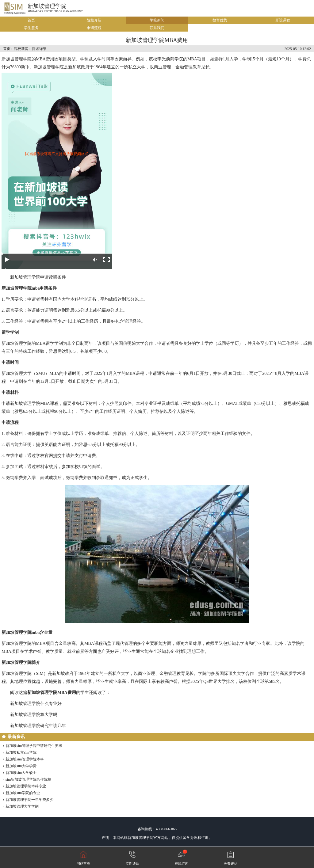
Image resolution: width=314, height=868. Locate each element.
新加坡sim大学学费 (21, 766)
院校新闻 (21, 49)
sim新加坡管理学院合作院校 (28, 779)
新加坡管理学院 (47, 6)
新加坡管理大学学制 (22, 806)
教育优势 (220, 20)
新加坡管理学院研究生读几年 (38, 726)
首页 (31, 20)
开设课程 (283, 20)
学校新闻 (157, 20)
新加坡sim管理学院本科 (25, 759)
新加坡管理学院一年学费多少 (29, 800)
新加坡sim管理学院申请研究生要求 (34, 746)
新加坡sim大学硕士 (21, 773)
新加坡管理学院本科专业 (26, 786)
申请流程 (94, 28)
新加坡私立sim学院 (21, 752)
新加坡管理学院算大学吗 (34, 715)
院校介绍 (94, 20)
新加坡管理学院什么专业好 (36, 704)
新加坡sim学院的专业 (23, 793)
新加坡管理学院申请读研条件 (38, 277)
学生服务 (31, 28)
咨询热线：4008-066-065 (157, 829)
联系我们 (157, 28)
